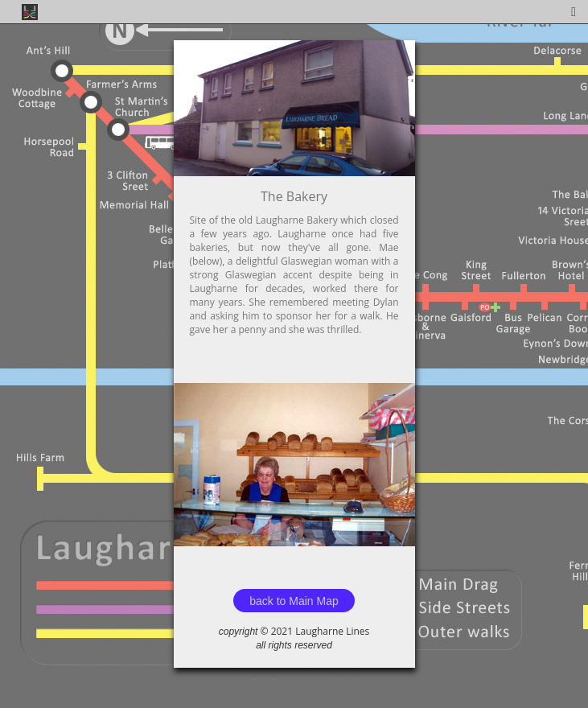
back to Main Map (294, 601)
